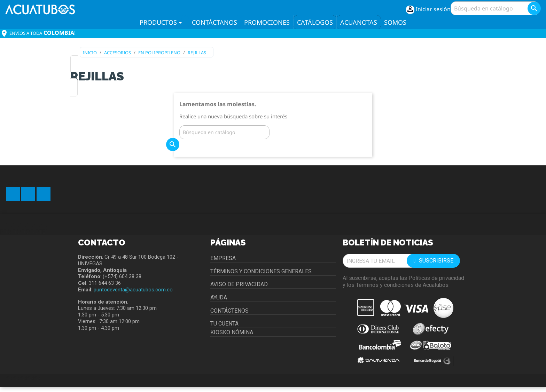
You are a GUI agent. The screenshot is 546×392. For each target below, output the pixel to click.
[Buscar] (495, 8)
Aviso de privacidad (239, 284)
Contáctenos (229, 311)
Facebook (13, 194)
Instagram (44, 194)
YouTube (28, 194)
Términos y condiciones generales (261, 271)
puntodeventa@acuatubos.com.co (133, 290)
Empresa (223, 258)
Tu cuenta (224, 324)
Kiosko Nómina (232, 332)
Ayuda (219, 297)
